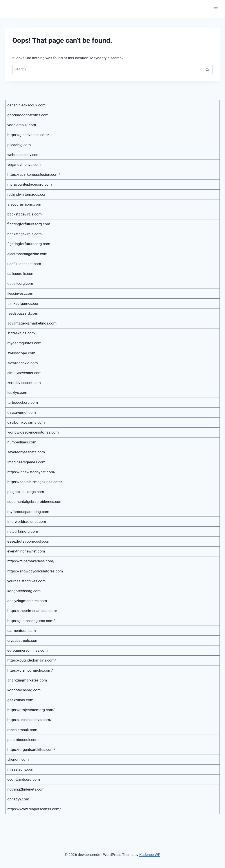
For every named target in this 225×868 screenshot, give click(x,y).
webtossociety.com (24, 155)
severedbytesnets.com (26, 452)
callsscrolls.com (21, 274)
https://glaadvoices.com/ (28, 135)
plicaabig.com (19, 145)
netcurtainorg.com (23, 531)
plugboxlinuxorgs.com (26, 492)
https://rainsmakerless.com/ (31, 561)
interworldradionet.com (27, 522)
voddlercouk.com (22, 125)
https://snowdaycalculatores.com (35, 571)
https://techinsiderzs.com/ (30, 720)
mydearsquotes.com (24, 343)
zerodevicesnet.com (24, 383)
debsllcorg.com (20, 283)
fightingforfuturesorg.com (29, 224)
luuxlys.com (17, 393)
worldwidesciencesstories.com (33, 432)
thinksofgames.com (24, 303)
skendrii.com (18, 759)
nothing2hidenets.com (26, 789)
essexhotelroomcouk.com (29, 541)
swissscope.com (21, 353)
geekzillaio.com (20, 700)
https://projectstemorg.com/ (31, 710)
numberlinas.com (22, 442)
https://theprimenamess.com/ (33, 611)
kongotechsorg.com (24, 591)
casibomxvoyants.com (26, 422)
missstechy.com (21, 769)
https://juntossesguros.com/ (31, 621)
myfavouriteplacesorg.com (30, 184)
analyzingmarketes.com (27, 601)
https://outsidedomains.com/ (32, 660)
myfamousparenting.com (28, 512)
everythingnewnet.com (26, 551)
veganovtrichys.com (24, 165)
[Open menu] (216, 9)
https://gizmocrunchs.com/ (30, 670)
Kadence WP (150, 855)
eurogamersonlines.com (28, 650)
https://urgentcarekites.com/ (31, 750)
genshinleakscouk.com (27, 105)
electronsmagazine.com (27, 254)
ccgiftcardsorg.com (24, 779)
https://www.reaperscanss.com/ (34, 809)
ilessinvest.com (20, 293)
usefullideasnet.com (24, 264)
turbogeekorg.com (23, 402)
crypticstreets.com (23, 640)
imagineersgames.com (26, 462)
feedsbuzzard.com (23, 313)
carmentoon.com (22, 631)
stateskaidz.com (21, 333)
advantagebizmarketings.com (32, 323)
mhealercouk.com (22, 730)
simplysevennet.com (25, 373)
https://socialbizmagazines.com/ (35, 482)
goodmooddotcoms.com (28, 115)
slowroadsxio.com (23, 363)
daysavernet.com (22, 412)
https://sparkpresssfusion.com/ (34, 174)
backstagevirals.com (25, 214)
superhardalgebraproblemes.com (35, 502)
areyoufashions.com (24, 204)
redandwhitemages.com (28, 194)
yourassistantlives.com (27, 581)
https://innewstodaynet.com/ (32, 472)
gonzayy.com (18, 799)
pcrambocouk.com (23, 740)
